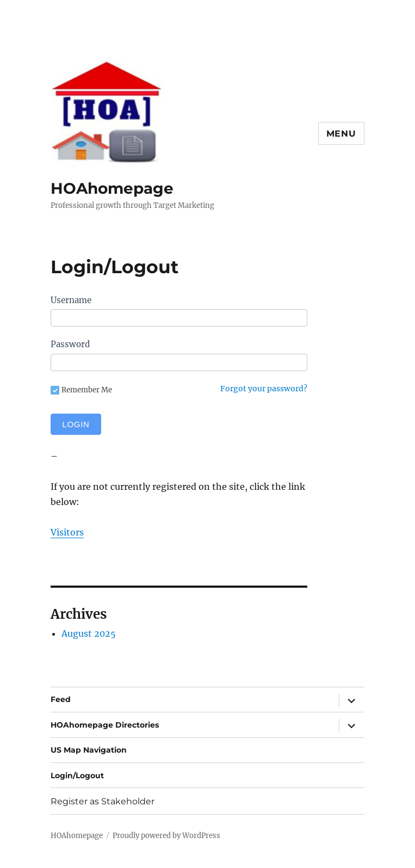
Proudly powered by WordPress (166, 836)
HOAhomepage (112, 188)
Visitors (67, 532)
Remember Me (81, 390)
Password (70, 344)
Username (71, 300)
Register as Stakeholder (103, 801)
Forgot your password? (264, 389)
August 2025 (89, 633)
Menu (341, 134)
